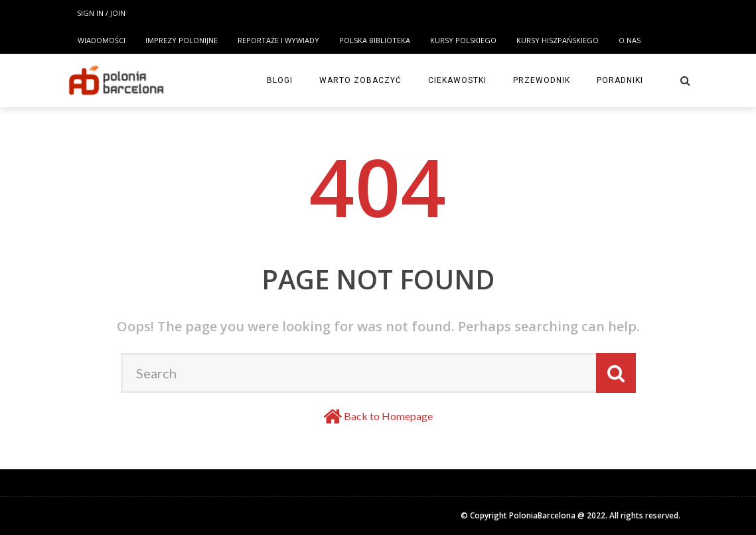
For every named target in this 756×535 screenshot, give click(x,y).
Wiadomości (102, 40)
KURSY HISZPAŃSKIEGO (558, 40)
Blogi (280, 80)
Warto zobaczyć (360, 80)
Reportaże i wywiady (278, 40)
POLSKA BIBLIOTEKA (375, 40)
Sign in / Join (101, 13)
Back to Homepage (388, 416)
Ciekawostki (457, 80)
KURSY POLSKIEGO (463, 40)
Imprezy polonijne (182, 40)
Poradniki (620, 80)
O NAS (630, 40)
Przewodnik (542, 80)
